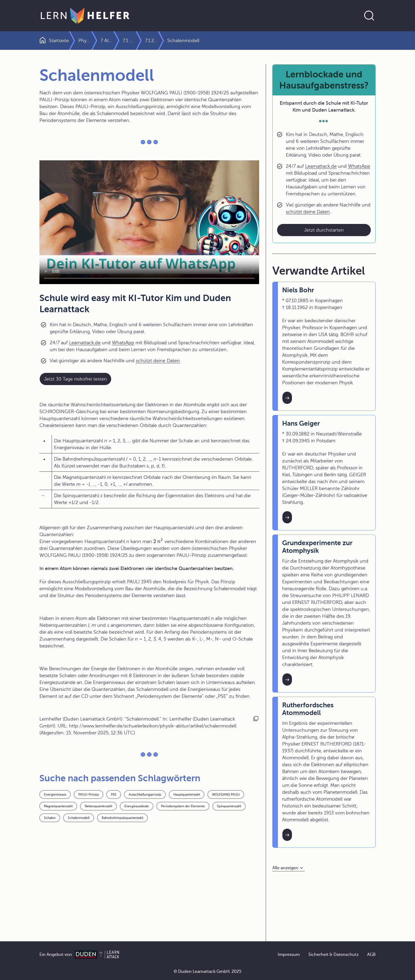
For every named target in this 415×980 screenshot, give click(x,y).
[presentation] (158, 541)
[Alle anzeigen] (288, 868)
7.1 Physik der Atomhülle (205, 41)
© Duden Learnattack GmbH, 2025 (207, 972)
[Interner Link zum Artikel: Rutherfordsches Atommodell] (287, 835)
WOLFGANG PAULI (226, 794)
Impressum (289, 955)
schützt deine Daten (158, 361)
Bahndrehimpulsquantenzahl (122, 818)
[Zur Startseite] (85, 16)
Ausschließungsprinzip (145, 794)
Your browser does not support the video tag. (149, 222)
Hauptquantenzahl (187, 794)
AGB (371, 955)
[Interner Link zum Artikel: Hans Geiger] (287, 517)
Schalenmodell (79, 818)
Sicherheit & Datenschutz (333, 955)
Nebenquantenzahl (98, 806)
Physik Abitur (92, 41)
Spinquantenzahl (229, 806)
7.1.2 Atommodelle (260, 41)
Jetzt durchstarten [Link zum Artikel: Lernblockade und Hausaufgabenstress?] (324, 230)
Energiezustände (137, 806)
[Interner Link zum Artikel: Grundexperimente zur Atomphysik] (287, 679)
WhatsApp (123, 343)
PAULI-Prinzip (89, 794)
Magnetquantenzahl (58, 806)
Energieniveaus (55, 794)
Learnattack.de (85, 343)
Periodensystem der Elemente (183, 806)
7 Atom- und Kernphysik (142, 41)
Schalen (50, 818)
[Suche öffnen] (369, 16)
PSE (114, 794)
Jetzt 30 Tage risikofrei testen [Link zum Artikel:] (75, 379)
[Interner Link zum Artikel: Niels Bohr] (287, 398)
